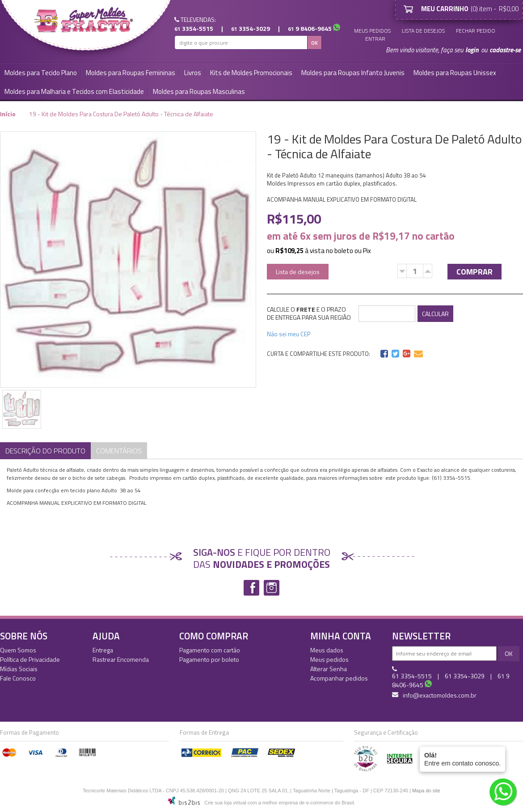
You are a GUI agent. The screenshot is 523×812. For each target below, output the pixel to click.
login (472, 50)
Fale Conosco (18, 678)
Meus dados (327, 650)
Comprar (474, 272)
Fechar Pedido (476, 31)
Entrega (103, 650)
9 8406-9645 (310, 28)
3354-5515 (194, 28)
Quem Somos (18, 650)
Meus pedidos (372, 31)
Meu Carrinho (410, 9)
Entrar (375, 39)
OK (314, 43)
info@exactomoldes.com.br (434, 695)
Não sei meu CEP (289, 334)
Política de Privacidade (30, 659)
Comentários (119, 451)
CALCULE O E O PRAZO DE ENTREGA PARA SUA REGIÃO (309, 313)
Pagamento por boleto (209, 659)
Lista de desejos (423, 31)
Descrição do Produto (45, 451)
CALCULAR (435, 314)
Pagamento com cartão (210, 650)
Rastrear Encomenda (121, 659)
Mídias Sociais (19, 669)
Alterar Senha (329, 669)
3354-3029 (251, 28)
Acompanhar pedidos (339, 678)
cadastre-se (505, 50)
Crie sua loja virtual (225, 803)
